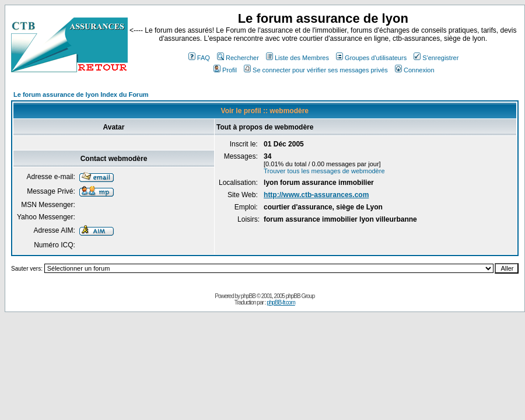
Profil (225, 70)
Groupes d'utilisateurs (371, 58)
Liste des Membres (297, 58)
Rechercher (238, 58)
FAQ (199, 58)
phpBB (248, 296)
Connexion (415, 70)
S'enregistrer (436, 58)
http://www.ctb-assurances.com (316, 195)
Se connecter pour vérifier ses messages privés (316, 70)
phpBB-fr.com (281, 302)
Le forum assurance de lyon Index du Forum (81, 94)
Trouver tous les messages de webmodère (324, 171)
